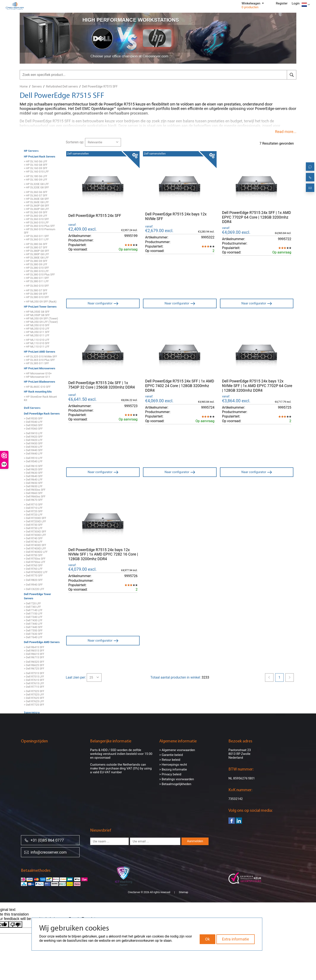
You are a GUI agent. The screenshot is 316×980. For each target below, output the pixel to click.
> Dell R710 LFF (33, 508)
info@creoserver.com (45, 852)
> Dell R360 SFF (33, 425)
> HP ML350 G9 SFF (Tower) (41, 318)
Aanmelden (195, 841)
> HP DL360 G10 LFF (36, 222)
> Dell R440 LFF (33, 454)
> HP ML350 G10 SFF (37, 325)
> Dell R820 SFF (33, 580)
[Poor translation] (15, 919)
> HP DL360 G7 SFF (36, 195)
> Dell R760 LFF (33, 569)
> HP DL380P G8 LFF (36, 254)
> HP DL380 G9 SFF (36, 261)
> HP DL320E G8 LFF (36, 184)
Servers (37, 86)
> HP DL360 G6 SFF (36, 192)
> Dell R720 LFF (33, 515)
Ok (207, 939)
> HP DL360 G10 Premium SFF (40, 231)
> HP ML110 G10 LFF (37, 340)
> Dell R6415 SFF (34, 647)
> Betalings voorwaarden (177, 779)
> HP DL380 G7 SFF (36, 247)
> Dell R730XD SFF (35, 532)
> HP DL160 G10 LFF (36, 172)
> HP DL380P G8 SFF (36, 251)
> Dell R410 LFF (33, 433)
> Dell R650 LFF (33, 486)
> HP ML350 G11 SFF (37, 332)
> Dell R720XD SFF (35, 518)
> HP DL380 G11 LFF (36, 281)
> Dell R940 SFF (33, 585)
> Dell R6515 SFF (34, 651)
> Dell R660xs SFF (35, 496)
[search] (292, 75)
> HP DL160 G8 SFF (36, 165)
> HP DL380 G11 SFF (36, 278)
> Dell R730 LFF (33, 528)
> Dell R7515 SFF (34, 673)
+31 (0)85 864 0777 (44, 840)
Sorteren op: (75, 142)
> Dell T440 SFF (33, 627)
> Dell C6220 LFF (34, 589)
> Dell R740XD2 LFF (36, 552)
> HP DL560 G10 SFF (36, 286)
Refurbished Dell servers (62, 86)
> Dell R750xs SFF (35, 559)
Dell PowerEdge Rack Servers (42, 414)
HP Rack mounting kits (38, 392)
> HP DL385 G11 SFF (36, 363)
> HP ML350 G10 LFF (37, 329)
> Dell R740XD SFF (35, 545)
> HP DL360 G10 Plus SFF (39, 226)
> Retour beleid (170, 760)
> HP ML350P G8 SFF (37, 315)
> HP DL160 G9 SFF (36, 168)
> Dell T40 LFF (32, 607)
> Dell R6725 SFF (34, 669)
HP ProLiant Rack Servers (40, 157)
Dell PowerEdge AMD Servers (42, 642)
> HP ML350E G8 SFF (37, 312)
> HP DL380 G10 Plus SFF (39, 274)
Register (282, 3)
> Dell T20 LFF (32, 603)
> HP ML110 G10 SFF (37, 343)
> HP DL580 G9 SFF (36, 294)
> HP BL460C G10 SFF (37, 387)
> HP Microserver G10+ (38, 373)
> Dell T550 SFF (33, 630)
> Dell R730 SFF (33, 525)
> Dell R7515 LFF (34, 677)
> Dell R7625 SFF (34, 698)
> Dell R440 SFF (33, 450)
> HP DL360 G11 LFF (36, 239)
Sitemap (183, 887)
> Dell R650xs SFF (35, 490)
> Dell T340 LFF (33, 617)
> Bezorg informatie (173, 769)
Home (24, 86)
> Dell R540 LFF (33, 462)
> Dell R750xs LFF (35, 562)
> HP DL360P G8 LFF (36, 209)
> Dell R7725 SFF (34, 705)
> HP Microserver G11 (37, 377)
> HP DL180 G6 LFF (36, 176)
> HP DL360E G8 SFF (36, 199)
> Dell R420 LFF (33, 440)
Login (296, 3)
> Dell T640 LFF (33, 637)
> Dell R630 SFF (33, 473)
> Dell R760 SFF (33, 565)
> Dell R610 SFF (33, 466)
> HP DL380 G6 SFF (36, 244)
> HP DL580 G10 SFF (36, 297)
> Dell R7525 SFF (34, 691)
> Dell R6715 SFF (34, 657)
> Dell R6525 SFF (34, 662)
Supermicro (32, 713)
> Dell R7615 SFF (34, 680)
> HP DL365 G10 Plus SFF (39, 360)
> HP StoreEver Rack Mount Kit (40, 398)
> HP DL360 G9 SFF (36, 212)
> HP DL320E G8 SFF (36, 188)
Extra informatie (236, 939)
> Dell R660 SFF (33, 493)
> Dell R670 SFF (33, 500)
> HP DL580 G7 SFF (36, 290)
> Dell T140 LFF (33, 610)
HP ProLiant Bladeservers (40, 382)
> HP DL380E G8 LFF (36, 258)
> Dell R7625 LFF (34, 701)
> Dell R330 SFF (33, 418)
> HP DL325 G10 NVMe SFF (41, 357)
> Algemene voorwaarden (177, 750)
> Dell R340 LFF (33, 422)
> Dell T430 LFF (33, 620)
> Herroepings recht (173, 765)
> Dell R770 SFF (33, 576)
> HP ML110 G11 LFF (37, 347)
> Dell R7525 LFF (34, 695)
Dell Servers (32, 408)
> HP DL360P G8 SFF (36, 206)
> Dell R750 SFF (33, 555)
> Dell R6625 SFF (34, 665)
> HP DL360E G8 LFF (36, 202)
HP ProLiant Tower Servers (40, 307)
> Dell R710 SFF (33, 504)
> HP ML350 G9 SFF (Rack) (40, 302)
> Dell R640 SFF (33, 476)
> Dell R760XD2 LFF (36, 572)
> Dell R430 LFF (33, 447)
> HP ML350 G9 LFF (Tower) (41, 322)
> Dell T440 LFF (33, 624)
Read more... (286, 132)
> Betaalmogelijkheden (175, 784)
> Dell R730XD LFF (35, 535)
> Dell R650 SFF (33, 483)
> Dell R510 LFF (33, 458)
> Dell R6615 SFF (34, 654)
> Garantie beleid (171, 755)
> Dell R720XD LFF (35, 521)
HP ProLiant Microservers (40, 368)
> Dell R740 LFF (33, 542)
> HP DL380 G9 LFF (36, 264)
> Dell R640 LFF (33, 480)
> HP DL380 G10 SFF (36, 268)
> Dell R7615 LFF (34, 683)
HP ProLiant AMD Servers (40, 352)
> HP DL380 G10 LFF (36, 271)
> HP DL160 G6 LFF (36, 162)
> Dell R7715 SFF (34, 687)
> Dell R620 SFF (33, 469)
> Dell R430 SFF (33, 443)
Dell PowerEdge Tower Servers (37, 596)
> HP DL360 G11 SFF (36, 236)
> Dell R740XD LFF (35, 548)
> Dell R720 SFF (33, 511)
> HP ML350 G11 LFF (37, 335)
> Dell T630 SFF (33, 634)
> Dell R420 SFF (33, 437)
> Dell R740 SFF (33, 538)
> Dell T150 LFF (33, 614)
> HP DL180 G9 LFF (36, 180)
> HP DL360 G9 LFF (36, 216)
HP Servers (31, 151)
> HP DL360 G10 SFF (36, 219)
